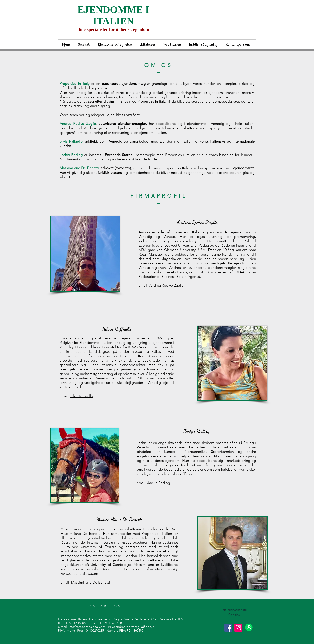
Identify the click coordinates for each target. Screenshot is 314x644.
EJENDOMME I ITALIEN (113, 15)
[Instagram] (238, 628)
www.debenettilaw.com (79, 573)
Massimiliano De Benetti (90, 582)
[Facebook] (228, 628)
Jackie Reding (159, 483)
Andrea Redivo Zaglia (166, 285)
